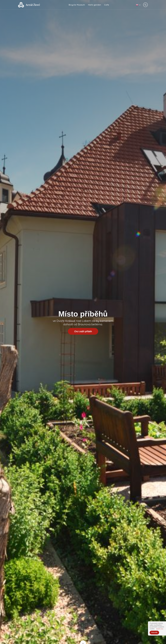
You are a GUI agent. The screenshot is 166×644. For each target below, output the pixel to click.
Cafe (107, 5)
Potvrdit (154, 633)
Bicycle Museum (77, 5)
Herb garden (95, 5)
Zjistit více (160, 629)
